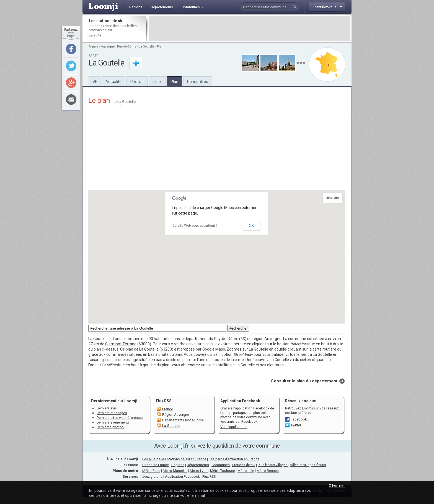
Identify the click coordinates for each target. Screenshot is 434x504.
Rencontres (198, 82)
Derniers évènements (113, 422)
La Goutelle (147, 47)
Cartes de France (156, 465)
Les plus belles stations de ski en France (174, 459)
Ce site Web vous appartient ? (195, 226)
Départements (198, 465)
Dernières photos (110, 427)
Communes (221, 465)
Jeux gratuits (152, 476)
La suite (95, 35)
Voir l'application (233, 427)
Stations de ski (244, 465)
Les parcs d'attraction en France (234, 459)
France (93, 47)
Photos (137, 82)
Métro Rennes (268, 471)
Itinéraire (333, 198)
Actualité (113, 82)
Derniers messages (112, 413)
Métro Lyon (199, 471)
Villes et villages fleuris (308, 465)
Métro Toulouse (223, 471)
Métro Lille (246, 471)
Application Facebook (182, 476)
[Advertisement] (250, 28)
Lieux (157, 82)
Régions (178, 465)
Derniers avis (107, 408)
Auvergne (108, 47)
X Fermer (337, 485)
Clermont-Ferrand (121, 344)
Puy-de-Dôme (127, 47)
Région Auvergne (176, 415)
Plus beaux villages (273, 465)
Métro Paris (151, 471)
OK (251, 226)
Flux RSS (164, 401)
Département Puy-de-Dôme (183, 420)
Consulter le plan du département (304, 381)
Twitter (296, 425)
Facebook (299, 419)
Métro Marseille (175, 471)
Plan (160, 47)
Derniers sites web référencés (120, 418)
